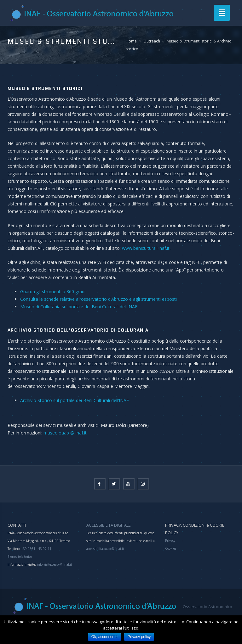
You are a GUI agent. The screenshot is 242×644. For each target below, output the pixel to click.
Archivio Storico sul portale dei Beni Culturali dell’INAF (75, 400)
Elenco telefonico (20, 557)
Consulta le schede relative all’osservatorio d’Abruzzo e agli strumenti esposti (98, 299)
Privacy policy (139, 637)
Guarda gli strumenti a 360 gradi (53, 291)
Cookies (171, 548)
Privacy (170, 540)
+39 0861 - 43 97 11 (36, 549)
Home (131, 41)
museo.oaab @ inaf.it (65, 433)
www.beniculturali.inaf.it (146, 248)
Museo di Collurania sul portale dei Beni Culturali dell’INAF (79, 307)
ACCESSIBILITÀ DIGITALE (109, 525)
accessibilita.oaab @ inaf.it (105, 549)
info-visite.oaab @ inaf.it (55, 564)
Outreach (152, 41)
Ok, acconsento (104, 637)
